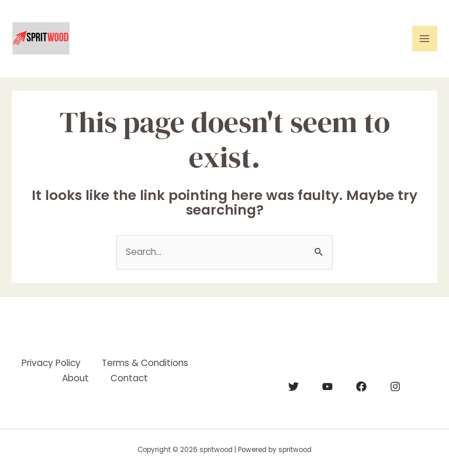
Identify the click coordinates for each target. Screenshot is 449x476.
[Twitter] (293, 387)
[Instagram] (395, 387)
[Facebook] (361, 387)
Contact (130, 377)
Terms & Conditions (146, 363)
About (75, 377)
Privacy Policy (50, 363)
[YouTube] (327, 387)
